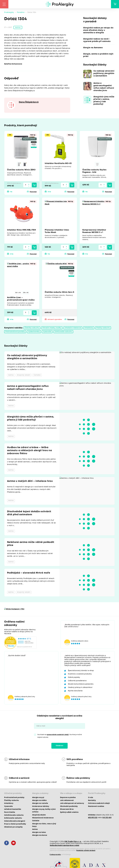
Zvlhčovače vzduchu (63, 332)
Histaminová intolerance (43, 818)
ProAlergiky (9, 12)
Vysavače (47, 332)
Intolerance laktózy (41, 807)
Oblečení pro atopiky (13, 827)
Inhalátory (89, 328)
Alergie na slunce (40, 836)
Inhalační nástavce (73, 328)
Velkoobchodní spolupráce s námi (64, 846)
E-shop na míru (55, 855)
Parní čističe (10, 813)
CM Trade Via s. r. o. (73, 842)
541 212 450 (107, 818)
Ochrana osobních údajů (99, 804)
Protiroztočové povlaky (15, 332)
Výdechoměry (34, 332)
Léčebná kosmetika (13, 810)
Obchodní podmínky (69, 807)
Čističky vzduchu (32, 328)
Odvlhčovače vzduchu (14, 816)
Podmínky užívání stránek (86, 851)
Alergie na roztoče (40, 804)
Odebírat (59, 746)
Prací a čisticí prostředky (15, 824)
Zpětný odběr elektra (69, 813)
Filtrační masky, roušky (52, 328)
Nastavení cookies (96, 807)
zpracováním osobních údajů (58, 735)
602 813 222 (93, 818)
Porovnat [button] (33, 192)
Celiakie (36, 821)
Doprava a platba (68, 798)
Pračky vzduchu (103, 328)
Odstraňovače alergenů (15, 821)
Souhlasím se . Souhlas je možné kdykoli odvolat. (60, 736)
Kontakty (92, 801)
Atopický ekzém (39, 815)
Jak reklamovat (67, 801)
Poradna (21, 12)
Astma (18, 28)
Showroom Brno (67, 810)
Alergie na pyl (38, 798)
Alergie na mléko (39, 801)
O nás (91, 798)
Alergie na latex (39, 833)
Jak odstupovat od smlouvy (72, 804)
